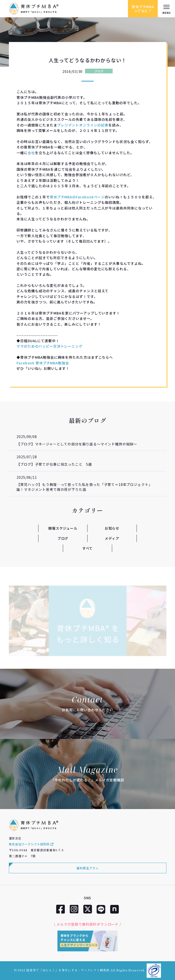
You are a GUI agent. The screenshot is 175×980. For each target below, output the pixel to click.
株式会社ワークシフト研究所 (31, 844)
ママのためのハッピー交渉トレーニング (49, 346)
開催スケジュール (63, 528)
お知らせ (112, 528)
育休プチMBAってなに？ (143, 9)
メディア (112, 538)
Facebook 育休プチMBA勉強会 (43, 363)
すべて (88, 548)
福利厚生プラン (87, 868)
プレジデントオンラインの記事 (83, 125)
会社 (31, 153)
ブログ (99, 71)
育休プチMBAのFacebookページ (77, 197)
